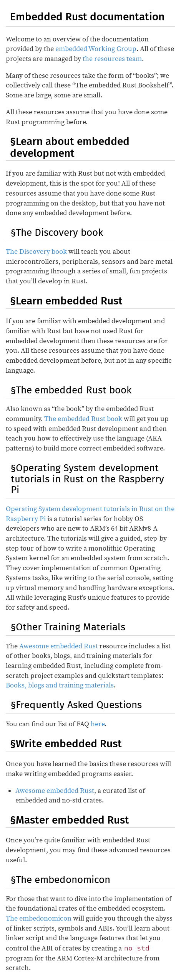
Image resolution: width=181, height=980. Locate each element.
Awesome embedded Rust (59, 646)
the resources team (112, 59)
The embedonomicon (39, 918)
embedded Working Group (96, 49)
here (98, 724)
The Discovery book (36, 252)
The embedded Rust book (83, 419)
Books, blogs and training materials (60, 685)
